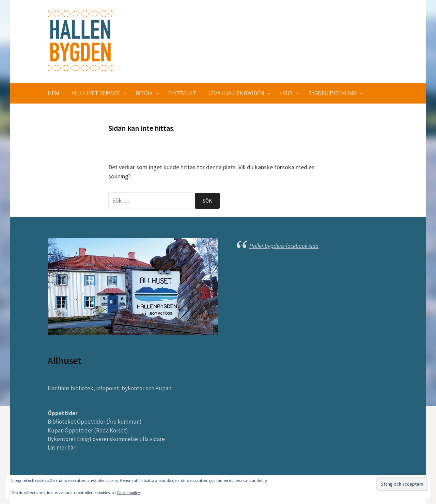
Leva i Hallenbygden (236, 93)
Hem (53, 93)
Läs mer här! (62, 448)
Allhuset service (96, 93)
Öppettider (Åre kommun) (109, 422)
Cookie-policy (128, 493)
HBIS (286, 93)
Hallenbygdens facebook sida (284, 246)
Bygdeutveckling (332, 93)
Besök (144, 93)
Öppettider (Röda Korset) (96, 430)
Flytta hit (182, 93)
